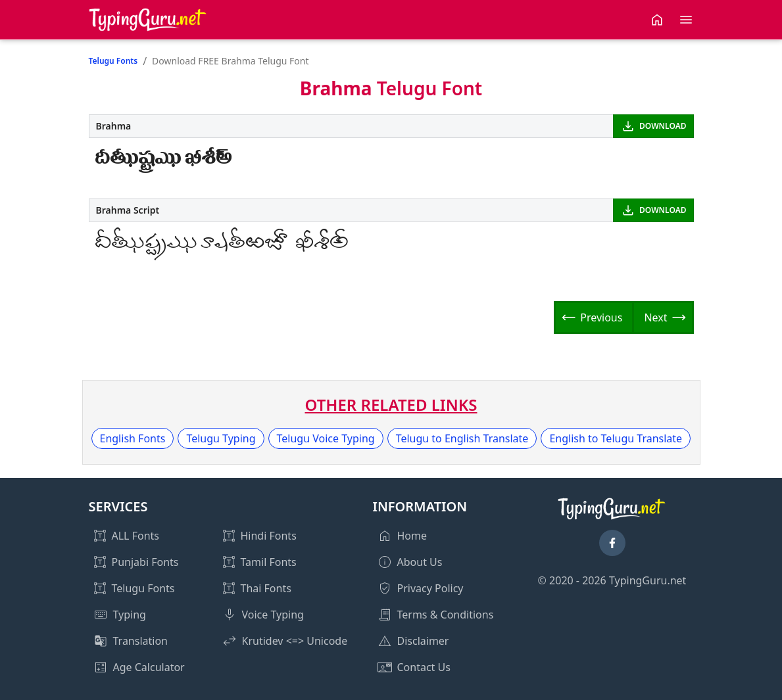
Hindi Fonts (269, 536)
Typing (130, 615)
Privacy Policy (430, 588)
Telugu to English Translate (462, 438)
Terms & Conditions (446, 615)
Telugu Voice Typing (326, 438)
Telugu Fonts (113, 61)
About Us (420, 562)
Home (412, 536)
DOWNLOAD (663, 126)
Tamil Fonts (269, 562)
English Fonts (133, 438)
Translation (141, 641)
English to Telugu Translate (616, 438)
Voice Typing (273, 615)
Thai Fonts (266, 588)
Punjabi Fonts (145, 562)
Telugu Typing (221, 438)
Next (655, 317)
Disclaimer (423, 641)
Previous (601, 317)
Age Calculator (149, 667)
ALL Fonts (135, 536)
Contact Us (424, 667)
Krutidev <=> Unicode (295, 641)
